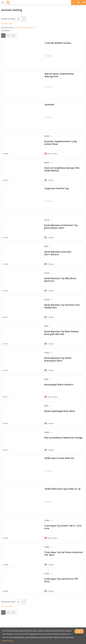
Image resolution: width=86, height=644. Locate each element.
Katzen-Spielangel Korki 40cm (60, 411)
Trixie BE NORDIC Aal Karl (58, 43)
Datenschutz (8, 641)
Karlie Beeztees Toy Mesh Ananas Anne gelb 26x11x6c (61, 333)
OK (79, 631)
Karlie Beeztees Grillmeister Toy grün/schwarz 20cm (61, 227)
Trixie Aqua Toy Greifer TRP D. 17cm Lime (63, 527)
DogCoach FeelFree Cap (57, 188)
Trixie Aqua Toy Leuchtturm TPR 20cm (61, 580)
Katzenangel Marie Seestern (59, 385)
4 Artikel (48, 117)
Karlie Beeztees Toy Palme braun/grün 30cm (58, 359)
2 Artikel (48, 56)
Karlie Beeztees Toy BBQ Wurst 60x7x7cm (60, 280)
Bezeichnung (24, 27)
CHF (33, 27)
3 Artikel (48, 201)
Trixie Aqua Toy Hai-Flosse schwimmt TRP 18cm (64, 554)
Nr (16, 27)
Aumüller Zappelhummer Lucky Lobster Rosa (61, 143)
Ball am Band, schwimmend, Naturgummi (59, 75)
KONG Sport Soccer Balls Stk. (60, 458)
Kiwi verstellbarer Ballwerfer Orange (63, 438)
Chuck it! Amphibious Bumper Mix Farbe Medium (62, 169)
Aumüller (50, 105)
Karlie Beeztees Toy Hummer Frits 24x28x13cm (62, 306)
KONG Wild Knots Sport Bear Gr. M (63, 489)
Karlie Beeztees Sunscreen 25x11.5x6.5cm (58, 253)
